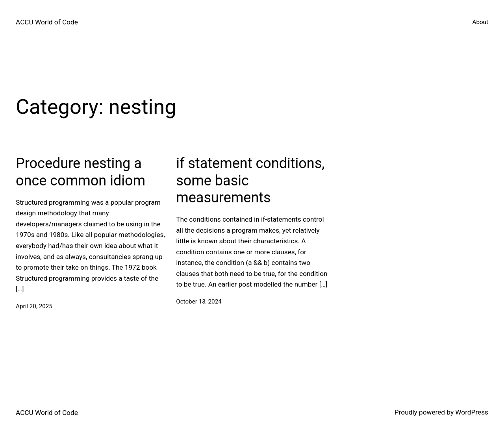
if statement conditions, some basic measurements (250, 180)
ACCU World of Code (47, 22)
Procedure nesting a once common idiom (81, 172)
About (480, 22)
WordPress (472, 412)
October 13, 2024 (199, 302)
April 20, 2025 (34, 306)
